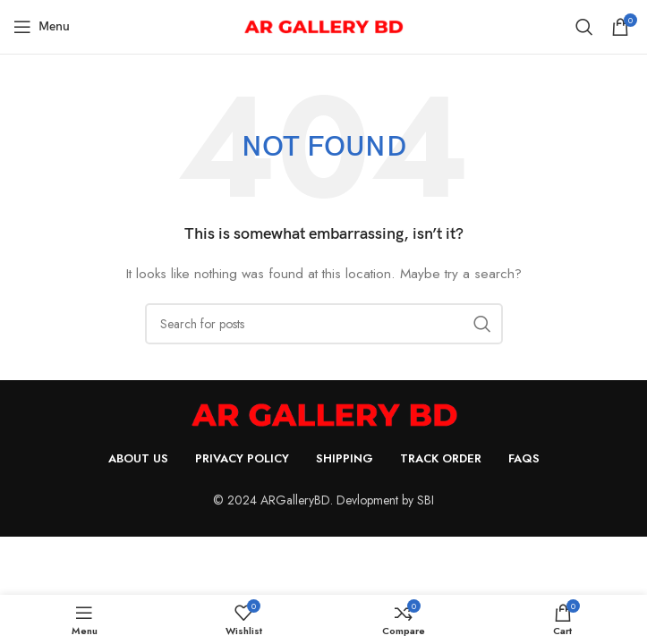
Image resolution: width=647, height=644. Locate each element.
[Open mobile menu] (42, 27)
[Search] (584, 27)
